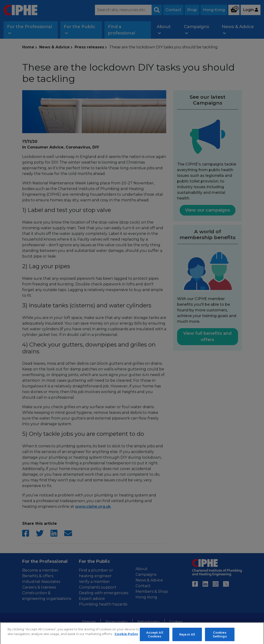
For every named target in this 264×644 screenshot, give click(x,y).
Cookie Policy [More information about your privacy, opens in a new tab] (126, 636)
